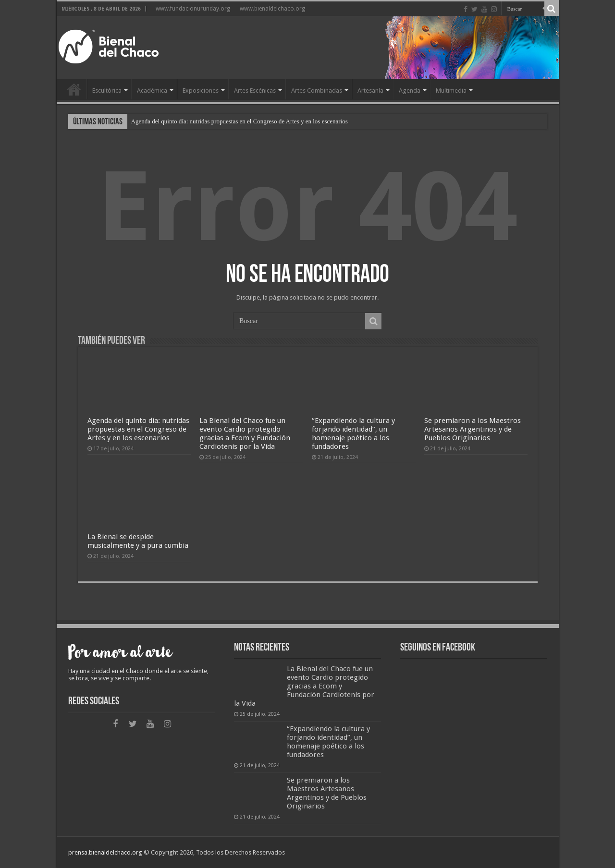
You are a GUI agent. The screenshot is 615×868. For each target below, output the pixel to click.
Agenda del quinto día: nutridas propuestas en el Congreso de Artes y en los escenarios (240, 121)
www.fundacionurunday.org (193, 9)
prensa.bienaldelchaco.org (105, 852)
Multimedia (451, 90)
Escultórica (107, 90)
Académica (152, 90)
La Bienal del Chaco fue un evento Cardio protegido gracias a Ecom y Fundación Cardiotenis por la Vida (245, 434)
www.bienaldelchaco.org (272, 9)
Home (74, 89)
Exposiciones (201, 90)
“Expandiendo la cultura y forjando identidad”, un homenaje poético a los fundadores (353, 434)
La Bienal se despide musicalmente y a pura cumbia (138, 541)
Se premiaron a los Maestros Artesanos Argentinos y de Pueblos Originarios (473, 429)
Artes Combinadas (317, 90)
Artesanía (370, 90)
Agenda (410, 90)
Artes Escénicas (255, 90)
